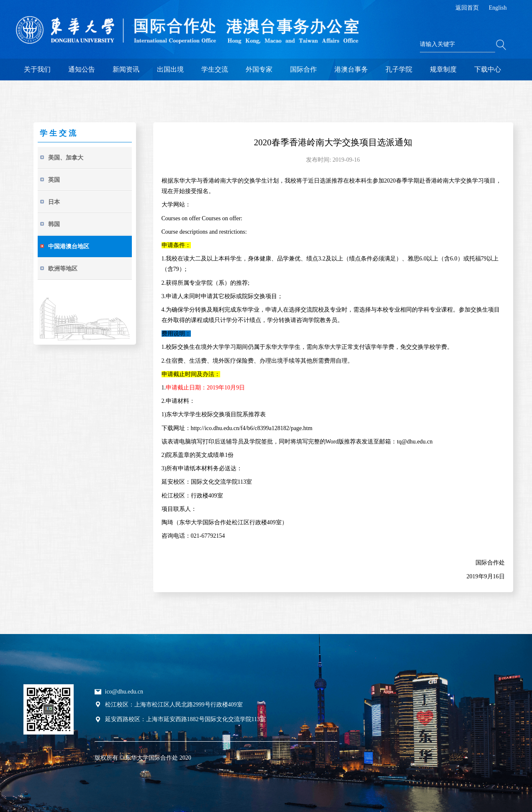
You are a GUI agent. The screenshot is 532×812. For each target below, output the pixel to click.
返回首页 (467, 8)
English (498, 8)
